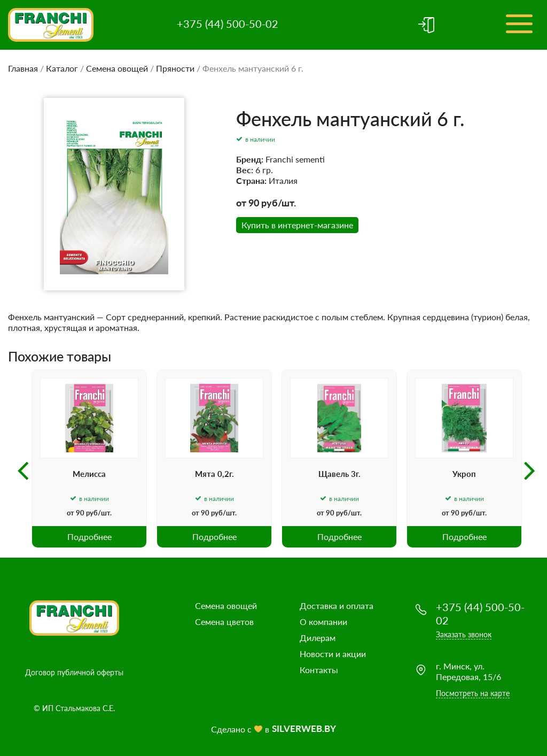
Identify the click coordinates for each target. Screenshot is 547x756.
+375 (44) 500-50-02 (228, 24)
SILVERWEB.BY (304, 728)
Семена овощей (117, 68)
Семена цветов (224, 622)
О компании (323, 622)
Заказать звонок (464, 634)
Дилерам (318, 638)
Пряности (175, 68)
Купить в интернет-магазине (297, 225)
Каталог (62, 68)
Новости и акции (333, 654)
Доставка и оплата (337, 605)
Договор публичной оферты (74, 672)
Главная (23, 68)
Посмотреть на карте (473, 693)
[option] (89, 459)
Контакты (319, 670)
